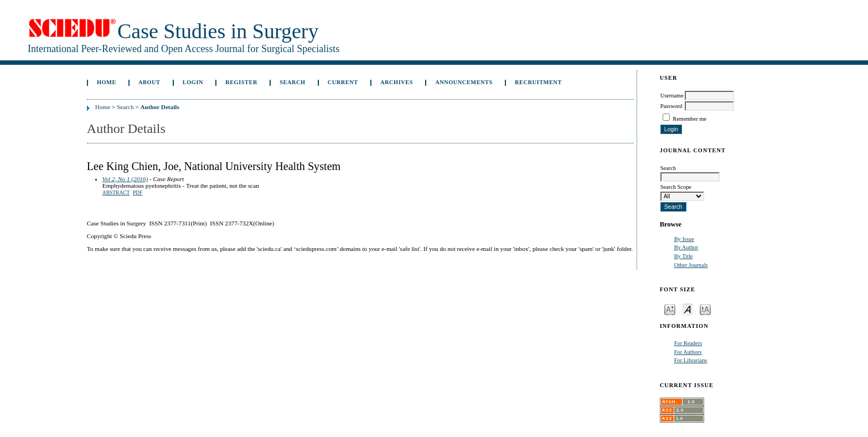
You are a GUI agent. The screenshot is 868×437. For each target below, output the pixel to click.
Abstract (116, 193)
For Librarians (691, 360)
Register (241, 82)
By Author (686, 247)
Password (671, 106)
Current (343, 82)
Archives (397, 82)
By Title (684, 256)
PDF (138, 193)
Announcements (464, 82)
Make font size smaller (670, 309)
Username (672, 96)
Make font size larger (705, 309)
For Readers (688, 343)
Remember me (689, 119)
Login (193, 82)
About (149, 82)
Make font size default (688, 309)
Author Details (159, 107)
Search (292, 82)
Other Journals (691, 265)
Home (107, 82)
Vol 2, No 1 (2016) (125, 179)
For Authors (688, 352)
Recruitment (538, 82)
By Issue (684, 239)
